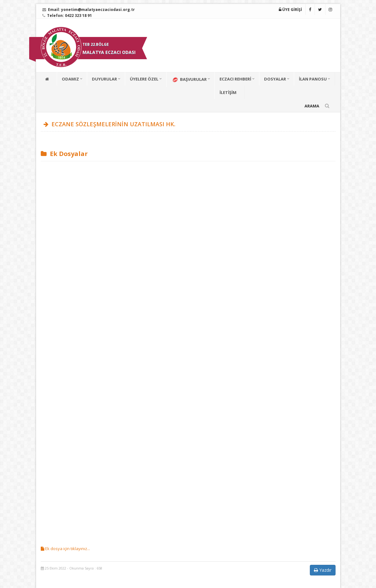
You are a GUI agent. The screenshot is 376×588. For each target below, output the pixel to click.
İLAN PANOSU (313, 79)
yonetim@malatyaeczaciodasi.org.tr (98, 10)
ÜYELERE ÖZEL (144, 79)
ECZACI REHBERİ (235, 79)
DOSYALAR (275, 79)
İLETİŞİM (228, 92)
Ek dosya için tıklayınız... (65, 549)
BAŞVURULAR (189, 80)
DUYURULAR (104, 79)
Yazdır (323, 570)
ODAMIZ (70, 79)
